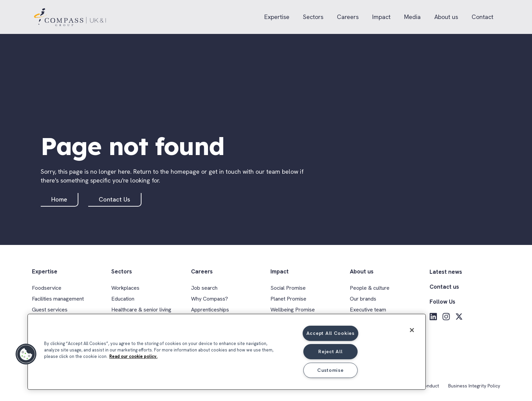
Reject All (330, 351)
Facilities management (58, 299)
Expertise (277, 17)
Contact (482, 17)
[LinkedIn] (433, 317)
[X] (459, 317)
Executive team (368, 310)
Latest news (446, 272)
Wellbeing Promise (293, 310)
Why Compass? (210, 299)
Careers (348, 17)
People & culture (370, 288)
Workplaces (125, 288)
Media (412, 17)
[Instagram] (446, 317)
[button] (26, 354)
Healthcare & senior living (141, 310)
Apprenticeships (210, 310)
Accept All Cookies (330, 333)
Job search (204, 288)
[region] (227, 352)
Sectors (313, 17)
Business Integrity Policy (474, 386)
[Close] (412, 330)
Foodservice (47, 288)
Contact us (444, 287)
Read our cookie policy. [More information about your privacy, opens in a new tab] (133, 356)
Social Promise (288, 288)
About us (446, 17)
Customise (330, 370)
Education (123, 299)
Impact (381, 17)
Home (59, 199)
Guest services (50, 310)
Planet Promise (288, 299)
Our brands (363, 299)
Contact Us (115, 199)
